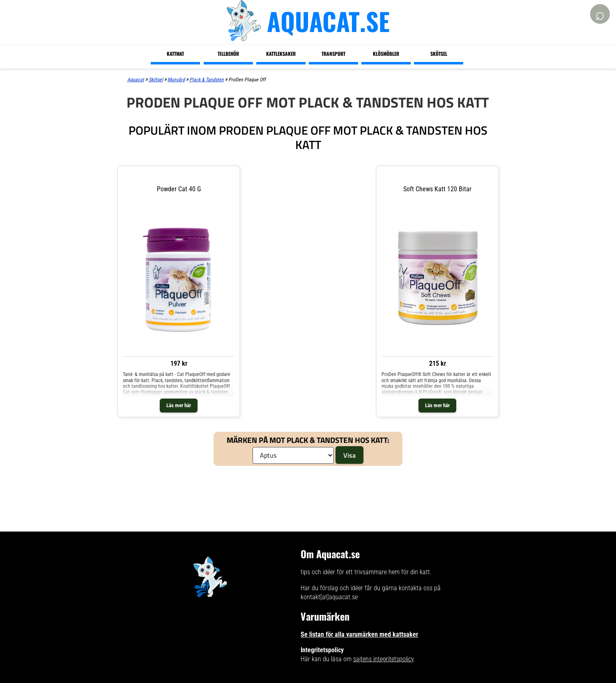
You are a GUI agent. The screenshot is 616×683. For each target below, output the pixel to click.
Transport (333, 54)
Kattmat (175, 54)
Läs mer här (179, 405)
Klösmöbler (386, 54)
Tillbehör (228, 54)
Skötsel (439, 54)
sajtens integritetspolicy (383, 659)
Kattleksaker (281, 54)
